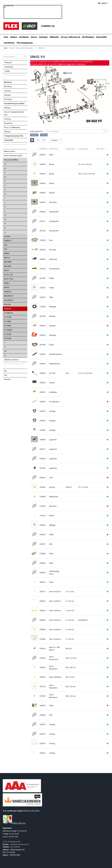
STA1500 (8, 338)
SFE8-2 (7, 283)
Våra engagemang (25, 43)
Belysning (8, 82)
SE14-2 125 (8, 275)
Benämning (53, 149)
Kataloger (43, 37)
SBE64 (6, 253)
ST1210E (8, 317)
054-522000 (15, 847)
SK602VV (8, 292)
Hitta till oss (14, 823)
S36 (5, 245)
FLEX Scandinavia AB (11, 842)
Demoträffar (102, 37)
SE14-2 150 (8, 279)
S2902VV (8, 241)
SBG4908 (8, 262)
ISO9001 (26, 811)
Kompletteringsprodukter (14, 103)
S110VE (7, 236)
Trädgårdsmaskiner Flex (14, 136)
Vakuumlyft (9, 140)
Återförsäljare (88, 37)
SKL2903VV (9, 300)
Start (6, 37)
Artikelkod (43, 149)
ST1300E (8, 321)
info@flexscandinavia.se (19, 844)
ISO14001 (36, 811)
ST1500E (8, 326)
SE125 (6, 270)
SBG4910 (8, 266)
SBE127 (7, 258)
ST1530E (8, 334)
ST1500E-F (8, 330)
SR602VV (8, 309)
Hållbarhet (54, 37)
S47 (5, 249)
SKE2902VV (9, 296)
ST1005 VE (8, 313)
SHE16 (7, 287)
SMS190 (7, 304)
